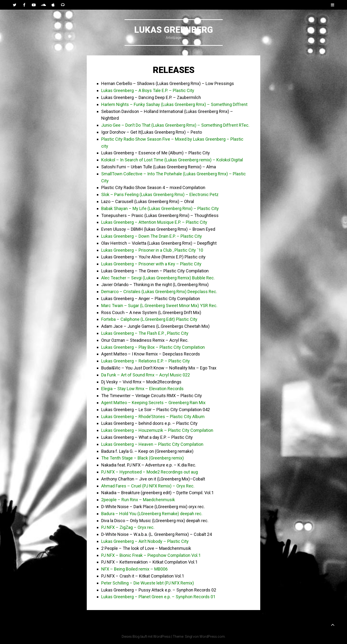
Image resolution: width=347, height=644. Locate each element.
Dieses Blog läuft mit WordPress (146, 637)
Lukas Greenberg (174, 30)
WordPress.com (212, 637)
